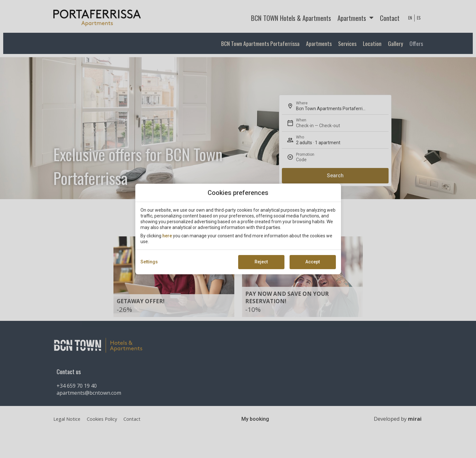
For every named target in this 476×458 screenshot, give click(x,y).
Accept (313, 262)
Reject (261, 262)
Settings (149, 262)
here (167, 236)
